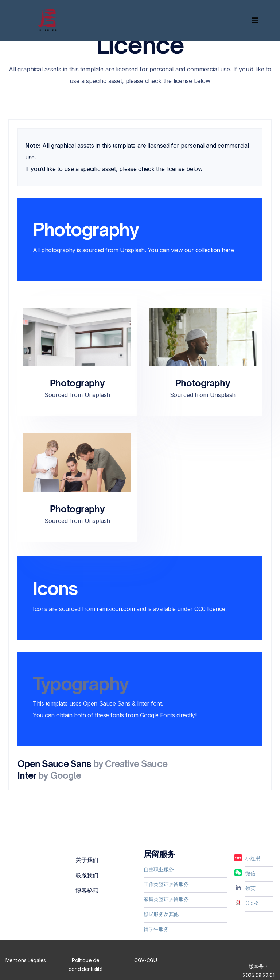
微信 (250, 873)
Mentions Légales (26, 960)
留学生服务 (156, 929)
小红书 (253, 858)
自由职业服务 (159, 869)
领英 (250, 888)
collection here (215, 250)
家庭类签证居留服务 (166, 899)
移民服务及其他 (161, 914)
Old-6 (252, 903)
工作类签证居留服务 (166, 884)
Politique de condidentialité (85, 965)
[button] (252, 20)
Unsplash (132, 250)
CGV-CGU (146, 960)
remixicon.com (116, 609)
